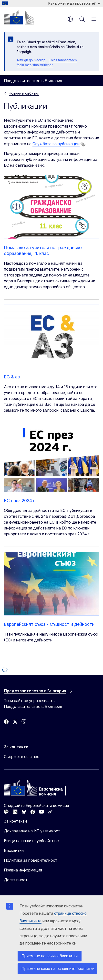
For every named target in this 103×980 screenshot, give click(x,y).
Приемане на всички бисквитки (50, 956)
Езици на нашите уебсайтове (31, 841)
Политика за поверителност (31, 860)
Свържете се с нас (22, 757)
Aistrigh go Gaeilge (31, 60)
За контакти (15, 821)
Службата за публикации (56, 144)
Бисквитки (14, 850)
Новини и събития (24, 93)
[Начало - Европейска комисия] (19, 17)
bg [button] (70, 19)
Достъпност (16, 880)
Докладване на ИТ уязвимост (32, 831)
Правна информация (23, 870)
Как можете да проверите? (74, 3)
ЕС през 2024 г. (20, 501)
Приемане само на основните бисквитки (58, 969)
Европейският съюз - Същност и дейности (49, 624)
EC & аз (12, 377)
